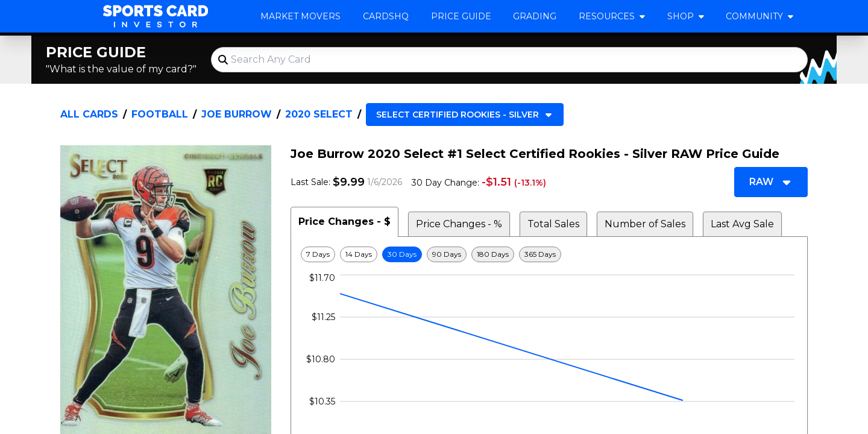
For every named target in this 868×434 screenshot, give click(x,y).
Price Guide (461, 16)
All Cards (89, 114)
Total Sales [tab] (553, 224)
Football (160, 114)
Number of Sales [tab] (645, 224)
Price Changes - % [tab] (459, 224)
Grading (535, 16)
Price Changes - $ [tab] (344, 222)
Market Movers (300, 16)
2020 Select (319, 114)
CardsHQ (386, 16)
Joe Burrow (237, 114)
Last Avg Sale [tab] (742, 224)
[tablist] (549, 222)
